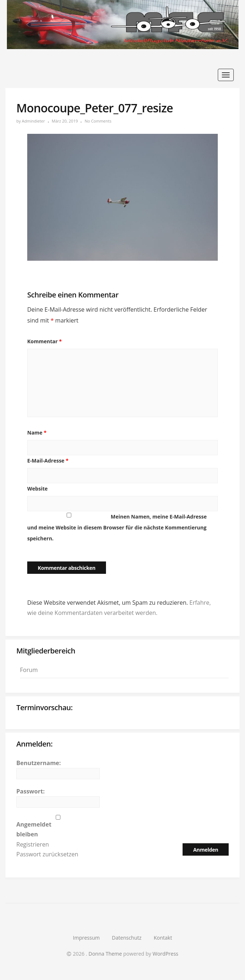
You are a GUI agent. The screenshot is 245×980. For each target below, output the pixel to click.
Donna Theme (106, 954)
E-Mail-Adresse (48, 461)
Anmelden (206, 850)
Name (37, 433)
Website (37, 489)
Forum (29, 670)
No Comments (98, 121)
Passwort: (30, 791)
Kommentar (44, 341)
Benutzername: (39, 763)
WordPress (165, 954)
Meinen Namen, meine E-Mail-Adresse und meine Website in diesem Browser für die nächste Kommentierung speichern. (117, 527)
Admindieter (33, 121)
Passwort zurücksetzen (47, 854)
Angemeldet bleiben (34, 829)
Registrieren (33, 844)
